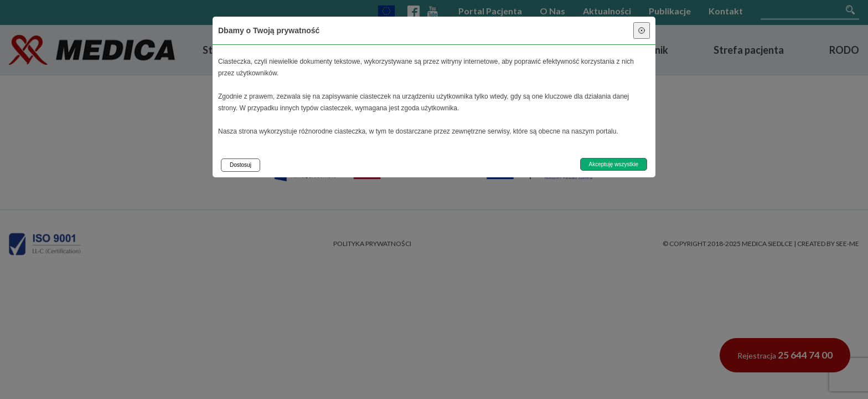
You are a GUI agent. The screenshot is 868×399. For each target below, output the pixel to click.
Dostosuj (241, 165)
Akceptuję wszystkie (614, 164)
